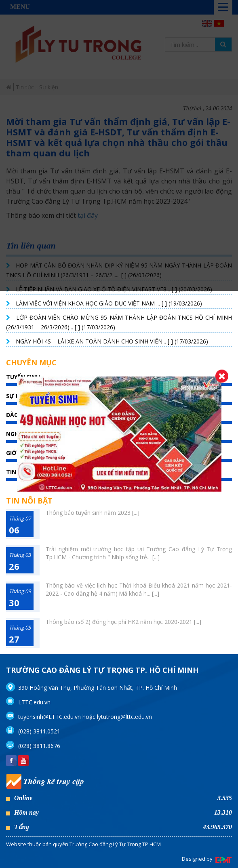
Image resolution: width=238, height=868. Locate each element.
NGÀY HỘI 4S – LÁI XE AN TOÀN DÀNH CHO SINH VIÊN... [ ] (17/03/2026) (112, 341)
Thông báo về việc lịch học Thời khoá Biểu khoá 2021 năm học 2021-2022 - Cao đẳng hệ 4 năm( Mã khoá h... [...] (139, 589)
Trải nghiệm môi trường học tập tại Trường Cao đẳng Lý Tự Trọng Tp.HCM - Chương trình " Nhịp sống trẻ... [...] (139, 553)
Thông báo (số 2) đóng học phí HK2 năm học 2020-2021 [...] (123, 622)
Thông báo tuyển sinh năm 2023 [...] (93, 513)
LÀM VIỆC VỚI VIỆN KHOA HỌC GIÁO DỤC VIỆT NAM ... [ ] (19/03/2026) (109, 303)
